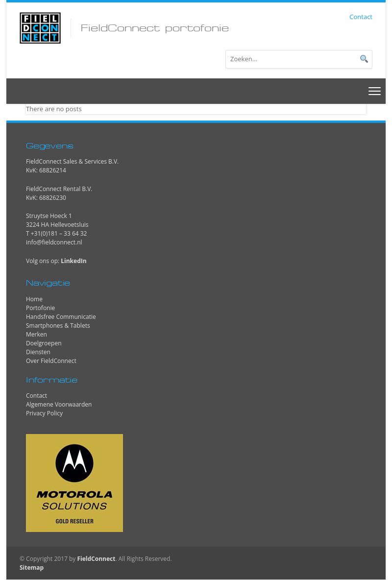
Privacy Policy (44, 413)
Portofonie (40, 308)
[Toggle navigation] (375, 91)
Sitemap (32, 568)
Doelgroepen (44, 343)
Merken (37, 334)
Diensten (38, 352)
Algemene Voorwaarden (59, 404)
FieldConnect (96, 559)
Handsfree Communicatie (61, 317)
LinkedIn (73, 261)
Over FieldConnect (51, 361)
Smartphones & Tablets (58, 326)
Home (34, 299)
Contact (361, 17)
